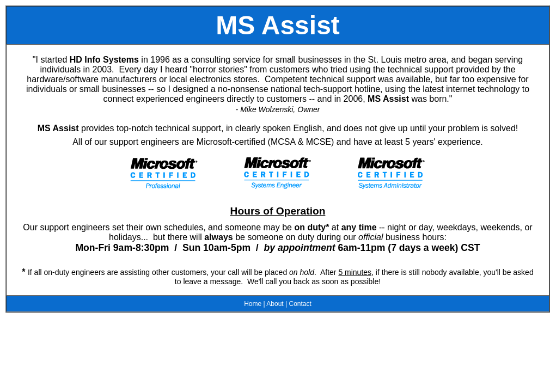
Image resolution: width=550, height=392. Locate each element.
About (275, 304)
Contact (300, 304)
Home (253, 304)
